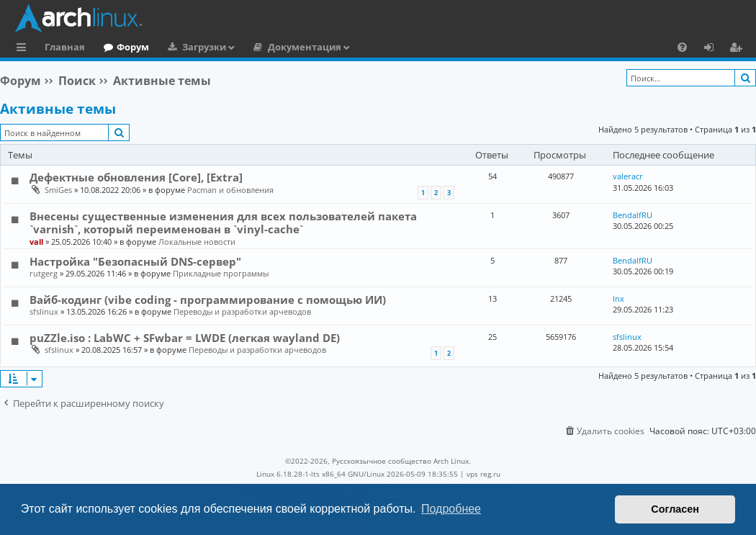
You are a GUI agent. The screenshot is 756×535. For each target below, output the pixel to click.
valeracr (628, 176)
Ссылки (24, 49)
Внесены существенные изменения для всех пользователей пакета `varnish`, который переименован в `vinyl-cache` (223, 222)
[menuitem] (682, 47)
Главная (65, 47)
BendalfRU (633, 215)
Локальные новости (197, 242)
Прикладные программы (221, 273)
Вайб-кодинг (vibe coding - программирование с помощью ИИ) (208, 300)
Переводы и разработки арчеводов (242, 311)
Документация (305, 47)
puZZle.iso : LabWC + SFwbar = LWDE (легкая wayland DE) (185, 338)
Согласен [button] (675, 509)
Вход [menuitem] (714, 49)
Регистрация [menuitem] (739, 49)
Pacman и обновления (230, 190)
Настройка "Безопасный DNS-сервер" (135, 261)
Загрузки (204, 47)
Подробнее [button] (451, 509)
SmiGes (58, 190)
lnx (618, 298)
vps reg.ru (483, 474)
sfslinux (44, 311)
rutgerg (44, 273)
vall (36, 242)
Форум (133, 47)
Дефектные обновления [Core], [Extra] (136, 177)
